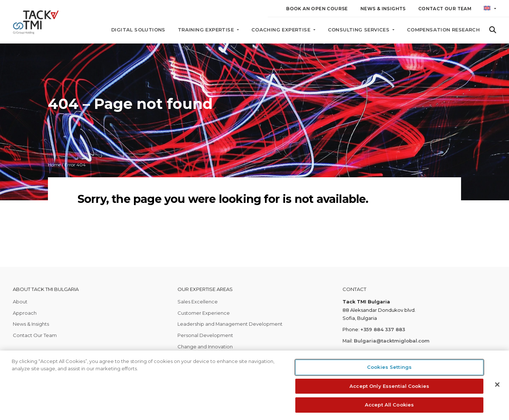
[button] (490, 10)
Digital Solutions (138, 30)
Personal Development (205, 335)
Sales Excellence (198, 302)
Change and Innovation (205, 347)
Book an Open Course (317, 9)
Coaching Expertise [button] (282, 30)
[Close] (497, 385)
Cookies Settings (389, 367)
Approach (25, 313)
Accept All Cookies (389, 405)
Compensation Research (443, 30)
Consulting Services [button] (360, 30)
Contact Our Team (445, 9)
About (20, 302)
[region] (254, 385)
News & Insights (383, 9)
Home (54, 165)
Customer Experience (204, 313)
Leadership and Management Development (230, 324)
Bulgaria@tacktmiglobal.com (392, 341)
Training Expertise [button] (207, 30)
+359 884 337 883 (383, 329)
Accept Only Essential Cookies (389, 386)
